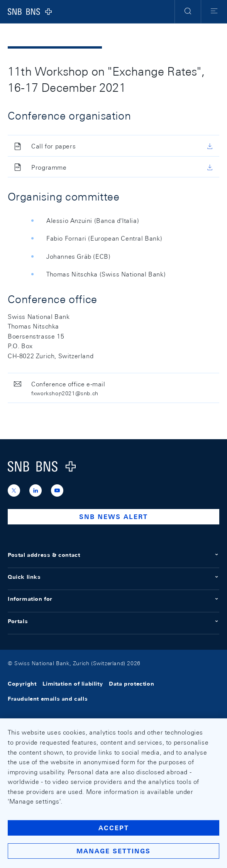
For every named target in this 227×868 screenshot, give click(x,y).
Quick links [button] (113, 577)
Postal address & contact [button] (113, 555)
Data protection (131, 684)
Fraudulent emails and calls (48, 699)
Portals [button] (113, 621)
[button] (188, 12)
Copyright (22, 684)
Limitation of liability (73, 684)
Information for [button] (113, 599)
